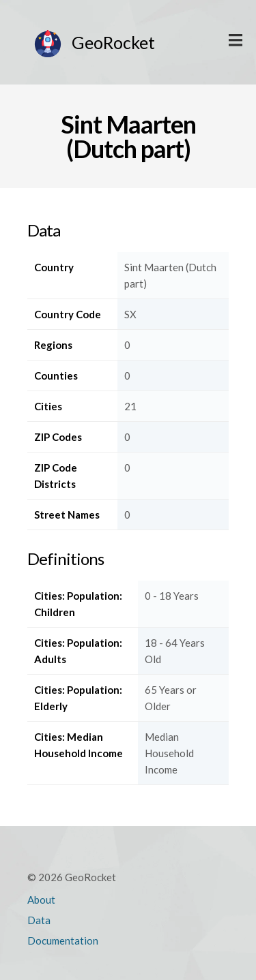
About (41, 900)
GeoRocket (113, 42)
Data (39, 920)
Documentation (63, 940)
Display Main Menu (236, 41)
